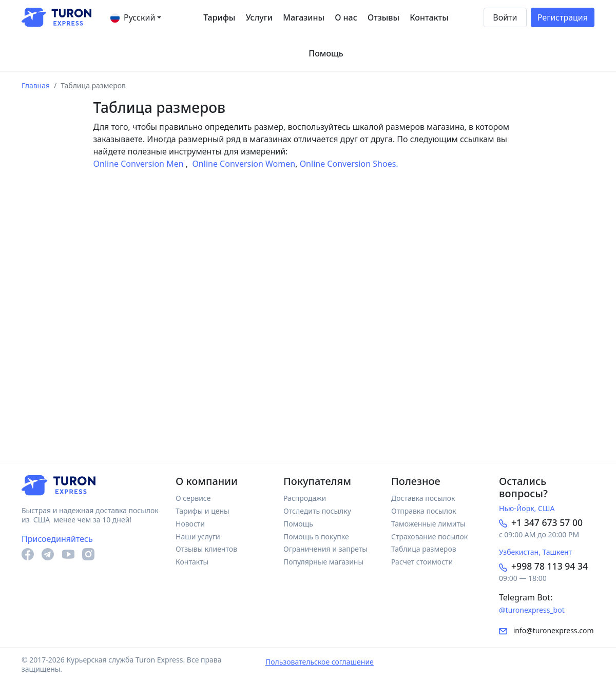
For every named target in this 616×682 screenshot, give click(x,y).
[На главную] (56, 17)
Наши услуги (198, 537)
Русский (133, 17)
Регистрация (563, 17)
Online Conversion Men (140, 164)
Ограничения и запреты (325, 549)
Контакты (429, 17)
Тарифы (219, 17)
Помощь (326, 53)
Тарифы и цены (203, 511)
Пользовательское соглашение (320, 662)
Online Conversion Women (243, 164)
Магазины (304, 17)
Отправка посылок (424, 511)
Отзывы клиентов (206, 549)
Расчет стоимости (422, 562)
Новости (190, 524)
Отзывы (383, 17)
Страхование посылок (429, 537)
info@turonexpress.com (546, 630)
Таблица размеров (424, 549)
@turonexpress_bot (532, 610)
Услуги (259, 17)
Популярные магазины (323, 562)
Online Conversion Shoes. (349, 164)
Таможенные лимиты (428, 524)
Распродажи (305, 498)
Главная (36, 85)
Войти (505, 17)
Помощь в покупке (316, 537)
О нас (346, 17)
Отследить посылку (317, 511)
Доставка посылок (423, 498)
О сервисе (193, 498)
